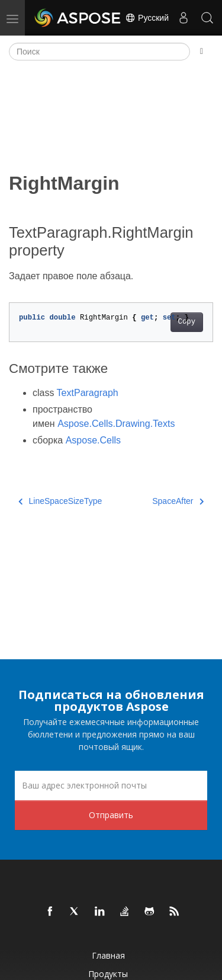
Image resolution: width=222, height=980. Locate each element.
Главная (108, 955)
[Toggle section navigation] (202, 52)
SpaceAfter (178, 501)
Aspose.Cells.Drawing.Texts (116, 424)
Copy (187, 322)
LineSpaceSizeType (60, 501)
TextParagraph (88, 393)
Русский (147, 18)
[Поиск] (99, 52)
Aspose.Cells (93, 440)
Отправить (111, 815)
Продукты (108, 974)
